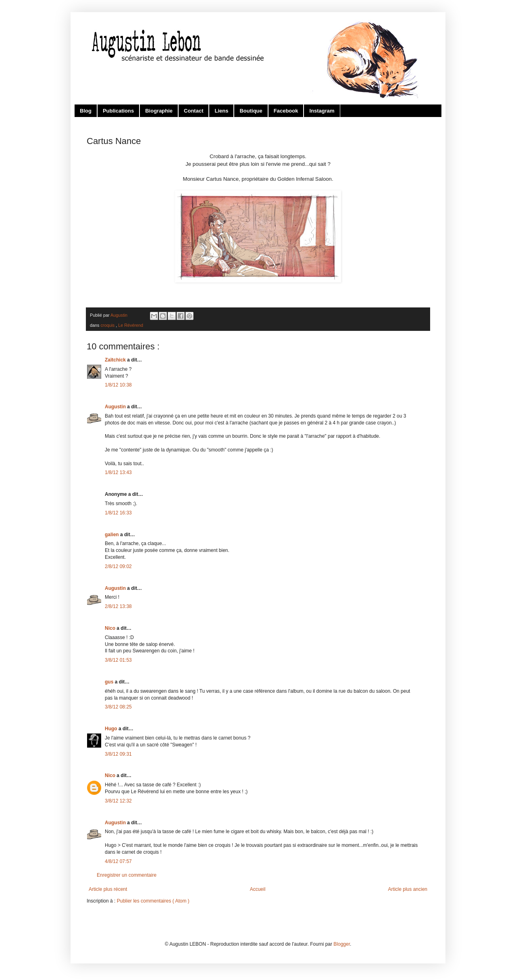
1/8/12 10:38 (118, 385)
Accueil (258, 889)
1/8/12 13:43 (118, 472)
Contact (193, 111)
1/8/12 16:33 (118, 513)
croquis (108, 325)
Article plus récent (108, 889)
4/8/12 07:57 (118, 861)
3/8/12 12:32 (118, 801)
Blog (86, 111)
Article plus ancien (408, 889)
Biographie (159, 111)
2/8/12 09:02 (118, 566)
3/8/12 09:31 (118, 754)
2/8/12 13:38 (118, 606)
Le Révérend (131, 325)
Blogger (342, 944)
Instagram (322, 111)
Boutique (251, 111)
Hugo (112, 729)
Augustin (116, 407)
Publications (118, 111)
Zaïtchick (116, 360)
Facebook (286, 111)
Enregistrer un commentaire (127, 875)
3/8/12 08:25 (118, 707)
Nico (111, 628)
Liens (221, 111)
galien (112, 535)
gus (110, 682)
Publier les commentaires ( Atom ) (153, 901)
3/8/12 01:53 (118, 660)
